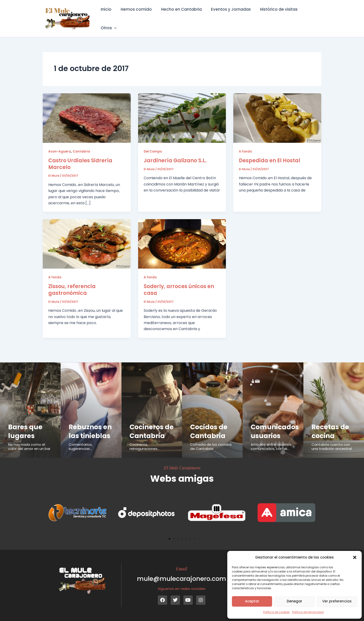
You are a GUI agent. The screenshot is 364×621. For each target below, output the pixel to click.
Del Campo (153, 145)
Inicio (108, 15)
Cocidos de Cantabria (209, 423)
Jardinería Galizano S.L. (175, 154)
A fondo (246, 145)
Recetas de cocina (331, 423)
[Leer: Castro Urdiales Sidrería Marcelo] (87, 111)
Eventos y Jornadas (228, 15)
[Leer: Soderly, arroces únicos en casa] (182, 237)
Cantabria (82, 145)
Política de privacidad (308, 612)
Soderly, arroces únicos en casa (179, 283)
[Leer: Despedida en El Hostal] (277, 111)
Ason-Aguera (60, 145)
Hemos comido (136, 15)
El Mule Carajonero (182, 468)
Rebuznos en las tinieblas (91, 423)
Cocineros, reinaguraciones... (145, 447)
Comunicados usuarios (275, 423)
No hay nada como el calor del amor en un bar (29, 438)
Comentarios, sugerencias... (81, 438)
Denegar (294, 601)
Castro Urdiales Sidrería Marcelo (80, 157)
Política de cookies (276, 612)
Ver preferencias (337, 601)
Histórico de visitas (275, 15)
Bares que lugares (26, 423)
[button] (355, 557)
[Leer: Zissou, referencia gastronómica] (87, 237)
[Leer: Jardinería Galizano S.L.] (182, 111)
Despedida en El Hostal (270, 154)
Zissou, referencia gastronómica (72, 283)
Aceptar (252, 601)
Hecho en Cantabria (180, 15)
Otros (309, 15)
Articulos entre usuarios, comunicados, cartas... (271, 438)
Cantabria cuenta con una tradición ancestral (332, 438)
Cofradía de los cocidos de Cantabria (211, 438)
